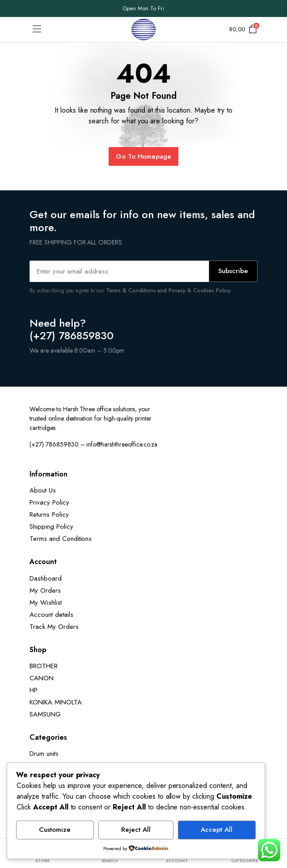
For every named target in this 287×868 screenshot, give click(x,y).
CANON (42, 678)
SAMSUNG (45, 714)
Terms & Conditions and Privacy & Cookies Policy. (169, 291)
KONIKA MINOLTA (56, 702)
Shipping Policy (51, 527)
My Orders (45, 590)
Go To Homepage (144, 156)
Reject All (136, 830)
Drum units (44, 754)
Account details (51, 615)
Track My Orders (54, 627)
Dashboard (46, 578)
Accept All (217, 830)
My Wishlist (46, 603)
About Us (43, 490)
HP (34, 690)
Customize (55, 830)
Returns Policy (49, 514)
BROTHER (44, 666)
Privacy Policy (49, 502)
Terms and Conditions (61, 539)
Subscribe (233, 271)
